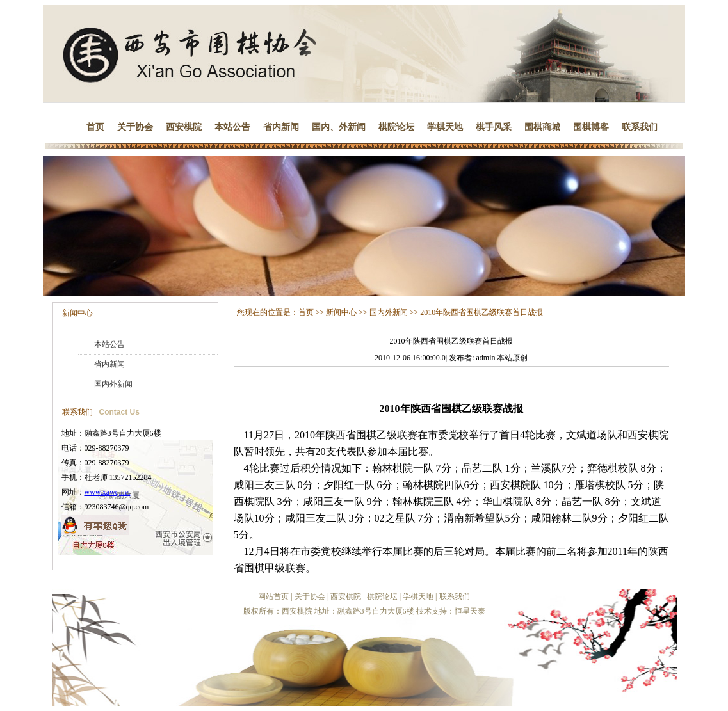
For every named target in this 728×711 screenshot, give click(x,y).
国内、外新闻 (339, 127)
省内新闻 (281, 127)
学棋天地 (445, 127)
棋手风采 (494, 127)
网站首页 (273, 596)
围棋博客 (591, 127)
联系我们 (640, 127)
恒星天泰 (470, 611)
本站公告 (232, 127)
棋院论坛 (396, 127)
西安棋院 (184, 127)
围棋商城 (542, 127)
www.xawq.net (108, 492)
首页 (95, 127)
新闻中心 (77, 313)
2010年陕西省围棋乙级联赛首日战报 (481, 312)
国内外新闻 (113, 384)
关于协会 (135, 127)
